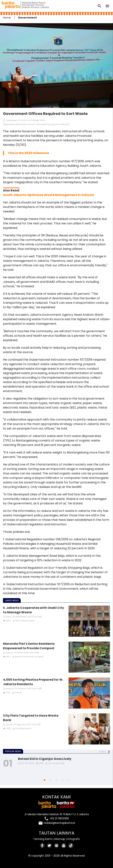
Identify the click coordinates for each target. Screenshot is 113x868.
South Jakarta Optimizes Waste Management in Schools (48, 195)
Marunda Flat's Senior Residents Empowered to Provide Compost (29, 646)
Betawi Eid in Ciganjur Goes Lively (45, 759)
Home (7, 18)
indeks (102, 752)
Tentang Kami (43, 839)
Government (27, 18)
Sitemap (60, 839)
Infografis (74, 839)
